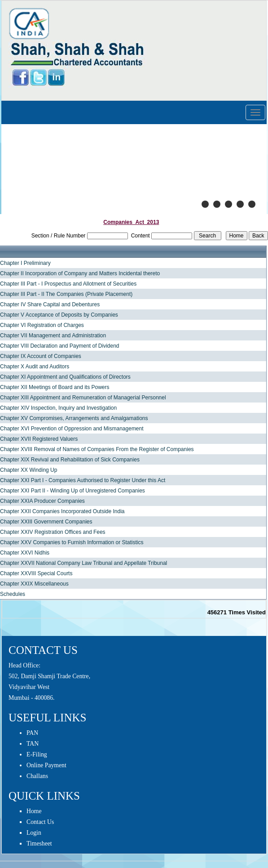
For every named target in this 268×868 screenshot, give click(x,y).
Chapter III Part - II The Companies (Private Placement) (66, 294)
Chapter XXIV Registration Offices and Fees (53, 532)
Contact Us (40, 822)
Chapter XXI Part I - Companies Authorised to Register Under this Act (83, 480)
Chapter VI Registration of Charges (42, 325)
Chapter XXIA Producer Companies (42, 501)
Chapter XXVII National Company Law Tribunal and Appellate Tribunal (83, 563)
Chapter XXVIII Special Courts (36, 573)
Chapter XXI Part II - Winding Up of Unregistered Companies (72, 491)
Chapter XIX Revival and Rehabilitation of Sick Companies (70, 460)
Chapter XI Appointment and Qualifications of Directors (65, 377)
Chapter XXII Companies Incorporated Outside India (62, 511)
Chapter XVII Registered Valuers (39, 439)
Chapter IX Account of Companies (41, 356)
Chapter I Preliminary (25, 263)
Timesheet (39, 843)
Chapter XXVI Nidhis (25, 553)
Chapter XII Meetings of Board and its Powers (55, 387)
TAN (33, 744)
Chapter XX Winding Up (29, 470)
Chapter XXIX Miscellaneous (34, 584)
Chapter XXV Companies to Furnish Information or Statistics (72, 542)
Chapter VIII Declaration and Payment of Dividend (59, 346)
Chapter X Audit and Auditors (35, 367)
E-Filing (37, 754)
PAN (32, 733)
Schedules (13, 594)
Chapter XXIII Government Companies (46, 522)
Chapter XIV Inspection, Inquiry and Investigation (58, 408)
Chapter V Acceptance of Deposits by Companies (59, 315)
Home (34, 811)
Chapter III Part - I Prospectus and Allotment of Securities (68, 284)
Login (34, 833)
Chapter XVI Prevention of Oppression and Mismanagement (72, 429)
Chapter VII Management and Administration (53, 336)
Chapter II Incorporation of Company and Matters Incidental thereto (80, 273)
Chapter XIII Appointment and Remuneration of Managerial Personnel (83, 398)
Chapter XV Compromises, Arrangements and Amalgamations (74, 418)
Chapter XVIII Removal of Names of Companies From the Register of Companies (97, 449)
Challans (37, 776)
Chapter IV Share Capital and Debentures (50, 304)
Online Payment (46, 765)
